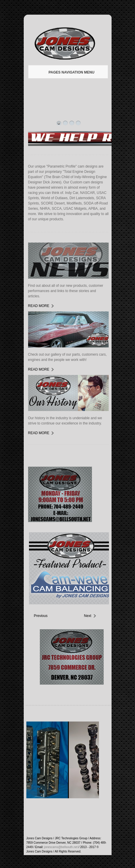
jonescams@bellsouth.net (61, 847)
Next (88, 616)
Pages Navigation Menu (67, 72)
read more (39, 306)
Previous (38, 616)
